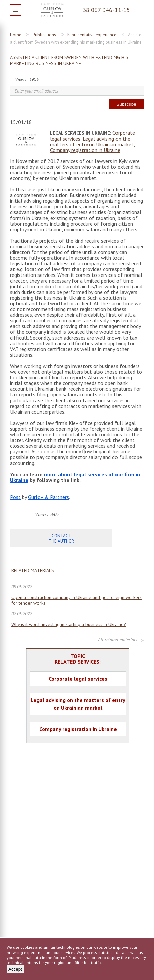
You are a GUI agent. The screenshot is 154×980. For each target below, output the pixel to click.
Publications (44, 35)
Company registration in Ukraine (85, 150)
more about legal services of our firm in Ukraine (75, 477)
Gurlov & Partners (49, 497)
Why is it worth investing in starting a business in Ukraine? (69, 625)
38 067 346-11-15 (106, 10)
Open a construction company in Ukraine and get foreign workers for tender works (76, 600)
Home (16, 35)
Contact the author (61, 538)
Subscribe (126, 104)
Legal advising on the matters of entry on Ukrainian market (92, 142)
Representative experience (92, 35)
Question (139, 10)
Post (15, 497)
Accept (15, 969)
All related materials (118, 640)
